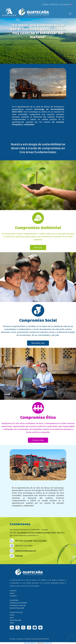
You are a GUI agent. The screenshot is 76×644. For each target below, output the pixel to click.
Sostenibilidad (14, 600)
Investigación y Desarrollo (18, 605)
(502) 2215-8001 (40, 541)
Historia (12, 593)
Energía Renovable (15, 620)
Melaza (12, 623)
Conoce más (38, 440)
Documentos (64, 4)
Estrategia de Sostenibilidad (18, 603)
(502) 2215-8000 (26, 541)
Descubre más (38, 343)
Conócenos (13, 591)
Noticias (46, 4)
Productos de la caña (16, 612)
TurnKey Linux (48, 643)
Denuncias (54, 4)
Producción (13, 596)
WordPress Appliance (30, 643)
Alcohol (12, 615)
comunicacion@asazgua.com (26, 551)
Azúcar (12, 618)
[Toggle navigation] (70, 14)
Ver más (38, 247)
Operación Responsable (17, 608)
